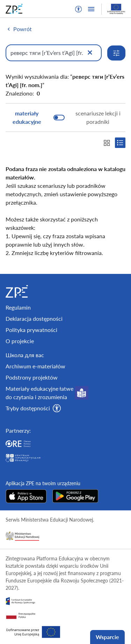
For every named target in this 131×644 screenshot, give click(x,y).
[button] (79, 9)
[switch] (65, 118)
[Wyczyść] (90, 53)
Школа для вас (25, 355)
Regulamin (18, 307)
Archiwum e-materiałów (35, 366)
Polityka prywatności (31, 330)
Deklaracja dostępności (34, 319)
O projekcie (20, 341)
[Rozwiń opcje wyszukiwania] (116, 53)
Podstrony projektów (32, 377)
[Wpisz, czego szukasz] (54, 53)
